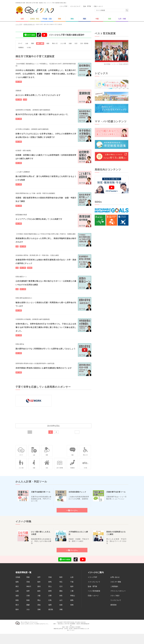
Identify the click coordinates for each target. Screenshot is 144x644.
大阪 (39, 596)
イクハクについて (94, 582)
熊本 (17, 609)
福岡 (50, 605)
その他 (29, 48)
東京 (17, 586)
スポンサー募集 (116, 582)
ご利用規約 (114, 586)
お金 (27, 43)
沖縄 (61, 609)
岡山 (39, 600)
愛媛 (28, 605)
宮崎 (39, 609)
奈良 (61, 596)
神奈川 (29, 586)
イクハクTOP (92, 577)
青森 (28, 577)
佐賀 (61, 605)
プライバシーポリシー (118, 591)
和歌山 (73, 596)
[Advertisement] (112, 266)
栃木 (39, 582)
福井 (72, 586)
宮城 (50, 577)
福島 (17, 582)
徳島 (72, 600)
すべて (20, 43)
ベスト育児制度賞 (94, 591)
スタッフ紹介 (115, 596)
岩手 (39, 577)
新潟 (39, 586)
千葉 (72, 582)
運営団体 (113, 605)
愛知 (61, 591)
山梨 (17, 591)
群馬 (50, 582)
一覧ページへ (72, 510)
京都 (28, 596)
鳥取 (17, 600)
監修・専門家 (92, 586)
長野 (28, 591)
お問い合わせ (115, 577)
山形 (72, 577)
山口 (61, 600)
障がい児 (55, 43)
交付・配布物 (84, 43)
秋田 (61, 577)
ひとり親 (63, 43)
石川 (61, 586)
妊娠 (70, 43)
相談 (48, 43)
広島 (50, 600)
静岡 (50, 591)
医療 (32, 43)
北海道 (18, 577)
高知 (39, 605)
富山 (50, 586)
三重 (72, 591)
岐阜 (39, 591)
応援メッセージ (93, 596)
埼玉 (61, 582)
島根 (28, 600)
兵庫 (50, 596)
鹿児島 (51, 609)
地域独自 (21, 48)
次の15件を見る (53, 426)
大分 (28, 609)
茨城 (28, 582)
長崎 (72, 605)
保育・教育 (40, 43)
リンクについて (116, 600)
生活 (76, 43)
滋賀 (17, 596)
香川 (17, 605)
